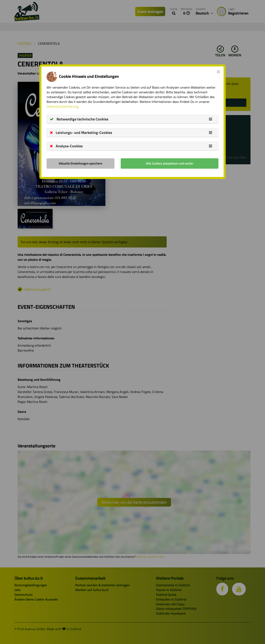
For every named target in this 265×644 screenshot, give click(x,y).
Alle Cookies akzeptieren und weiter (170, 163)
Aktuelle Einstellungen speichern (81, 163)
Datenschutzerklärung (62, 106)
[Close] (219, 72)
